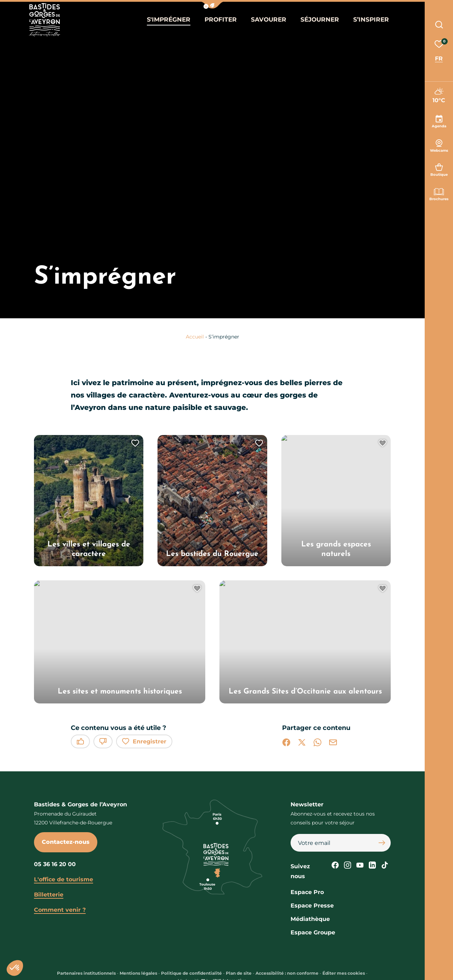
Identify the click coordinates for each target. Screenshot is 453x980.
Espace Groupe (313, 932)
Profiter (222, 21)
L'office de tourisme (64, 879)
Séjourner (318, 21)
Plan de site (239, 973)
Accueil (195, 337)
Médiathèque (310, 919)
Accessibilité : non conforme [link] (287, 973)
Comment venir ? (60, 910)
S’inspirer (367, 21)
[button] (212, 5)
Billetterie (49, 895)
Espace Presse (312, 906)
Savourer (268, 21)
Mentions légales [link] (138, 973)
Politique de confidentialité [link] (191, 973)
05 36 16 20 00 (55, 864)
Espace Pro (307, 892)
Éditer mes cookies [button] (344, 973)
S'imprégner (172, 21)
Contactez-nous (66, 842)
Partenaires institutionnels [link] (86, 973)
